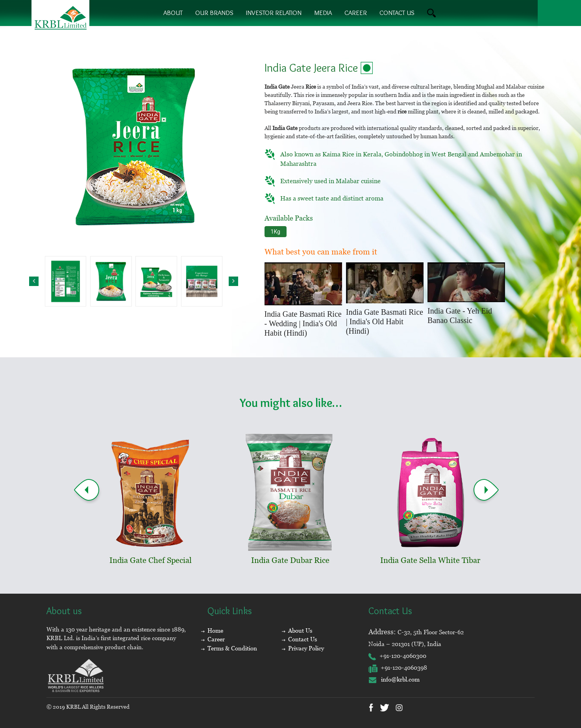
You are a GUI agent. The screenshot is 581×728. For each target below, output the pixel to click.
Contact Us (303, 639)
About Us (300, 630)
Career (356, 13)
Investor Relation (274, 13)
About (173, 13)
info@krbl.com (394, 679)
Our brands (214, 13)
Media (323, 13)
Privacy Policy (306, 648)
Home (215, 630)
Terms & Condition (232, 648)
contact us (397, 13)
